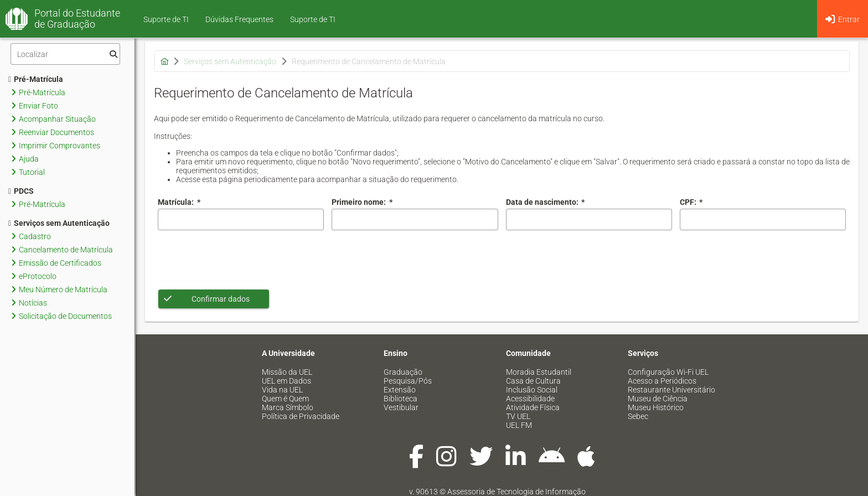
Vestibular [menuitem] (401, 407)
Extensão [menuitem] (400, 390)
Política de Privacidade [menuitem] (301, 416)
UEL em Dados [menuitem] (286, 381)
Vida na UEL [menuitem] (282, 390)
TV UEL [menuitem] (518, 416)
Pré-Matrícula (36, 79)
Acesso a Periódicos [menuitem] (662, 381)
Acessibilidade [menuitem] (530, 399)
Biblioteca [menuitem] (401, 399)
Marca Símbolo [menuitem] (288, 407)
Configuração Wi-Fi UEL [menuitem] (668, 372)
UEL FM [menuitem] (519, 425)
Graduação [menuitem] (403, 372)
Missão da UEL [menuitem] (287, 372)
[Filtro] (65, 54)
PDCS (21, 191)
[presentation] (242, 260)
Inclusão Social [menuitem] (532, 390)
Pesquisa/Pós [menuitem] (408, 381)
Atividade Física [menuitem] (533, 407)
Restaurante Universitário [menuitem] (671, 390)
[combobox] (589, 219)
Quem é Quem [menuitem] (285, 399)
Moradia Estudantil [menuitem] (539, 372)
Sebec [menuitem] (638, 416)
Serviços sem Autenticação (59, 223)
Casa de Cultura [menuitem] (533, 381)
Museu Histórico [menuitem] (656, 407)
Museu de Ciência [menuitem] (658, 399)
